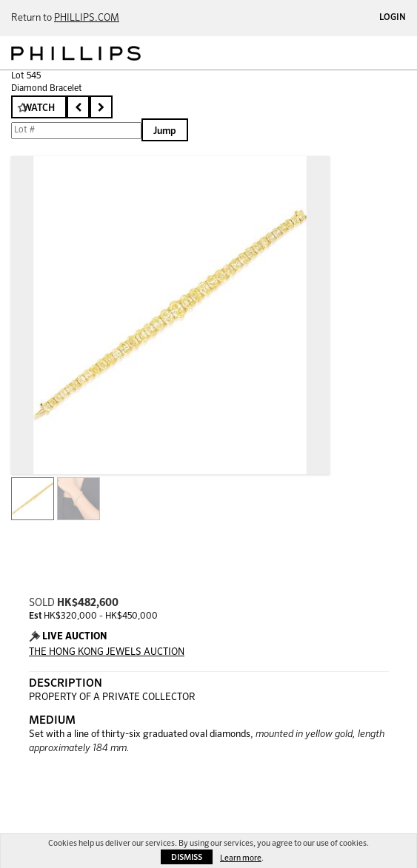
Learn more (241, 858)
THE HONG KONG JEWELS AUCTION (107, 652)
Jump (165, 131)
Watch (39, 108)
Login (393, 18)
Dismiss (187, 857)
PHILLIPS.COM (87, 18)
